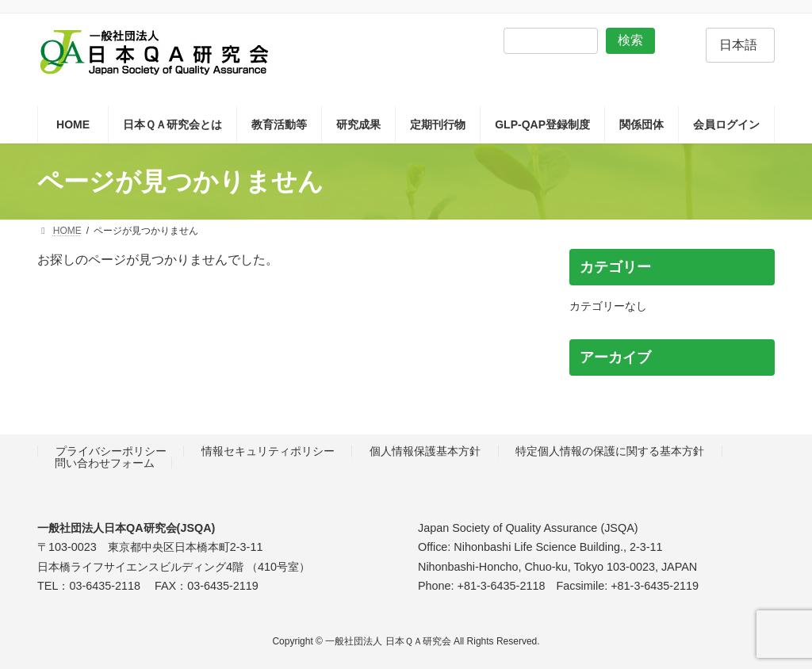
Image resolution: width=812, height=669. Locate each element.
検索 (630, 40)
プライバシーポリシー (111, 452)
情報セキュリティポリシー (268, 452)
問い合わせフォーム (105, 463)
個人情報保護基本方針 (425, 452)
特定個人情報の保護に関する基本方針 (610, 452)
